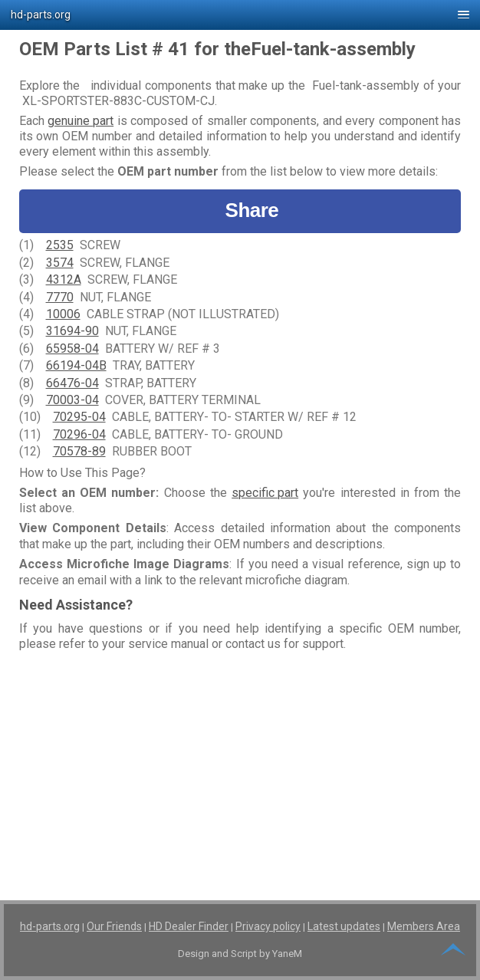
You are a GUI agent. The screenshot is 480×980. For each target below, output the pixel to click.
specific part (265, 493)
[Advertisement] (240, 764)
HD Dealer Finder (189, 926)
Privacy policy (268, 926)
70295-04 (79, 417)
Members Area (424, 926)
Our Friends (114, 926)
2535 (60, 245)
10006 (63, 314)
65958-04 (72, 349)
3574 (60, 263)
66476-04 (72, 383)
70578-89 (79, 451)
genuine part (81, 121)
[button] (240, 15)
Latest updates (344, 926)
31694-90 (72, 331)
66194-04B (76, 365)
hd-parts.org (50, 926)
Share (240, 210)
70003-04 (72, 400)
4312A (64, 280)
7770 (60, 297)
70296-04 (79, 434)
